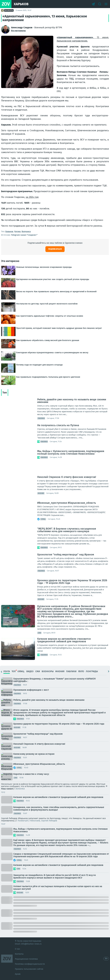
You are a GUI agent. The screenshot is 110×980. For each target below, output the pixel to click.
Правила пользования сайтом (29, 969)
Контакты (19, 954)
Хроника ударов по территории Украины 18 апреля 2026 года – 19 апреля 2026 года (72, 582)
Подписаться (55, 249)
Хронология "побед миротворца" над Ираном (66, 555)
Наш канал (7, 789)
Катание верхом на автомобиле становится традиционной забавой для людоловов (64, 640)
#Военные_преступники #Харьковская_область (67, 503)
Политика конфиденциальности (30, 964)
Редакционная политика (26, 959)
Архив (18, 974)
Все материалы (18, 31)
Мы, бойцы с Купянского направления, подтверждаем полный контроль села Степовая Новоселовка (71, 452)
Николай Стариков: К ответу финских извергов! (67, 477)
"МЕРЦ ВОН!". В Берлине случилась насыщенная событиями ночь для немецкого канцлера (67, 530)
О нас (18, 949)
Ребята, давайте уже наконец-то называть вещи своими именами (72, 401)
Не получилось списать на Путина (58, 425)
